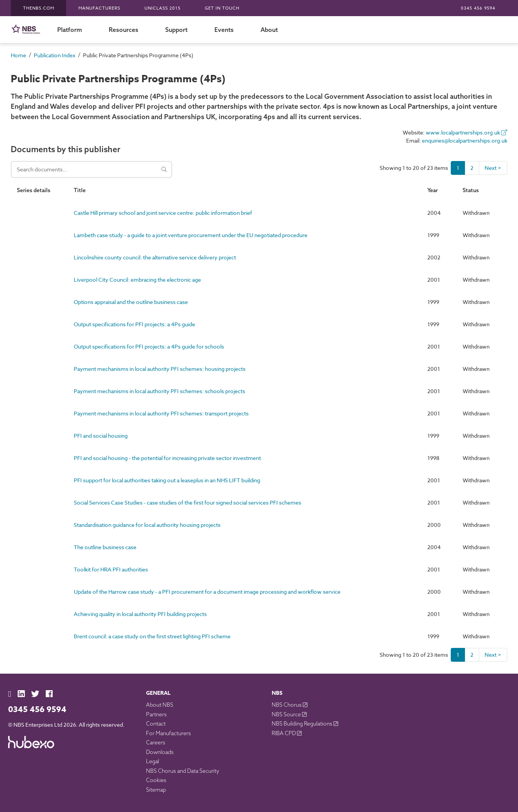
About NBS (160, 705)
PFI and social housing (101, 436)
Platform (70, 30)
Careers (156, 742)
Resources (124, 30)
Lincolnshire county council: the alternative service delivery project (155, 257)
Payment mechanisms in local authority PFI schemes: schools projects (159, 391)
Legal (153, 761)
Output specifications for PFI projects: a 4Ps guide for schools (149, 346)
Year (432, 190)
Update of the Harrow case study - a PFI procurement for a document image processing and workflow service (207, 592)
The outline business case (105, 547)
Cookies (156, 780)
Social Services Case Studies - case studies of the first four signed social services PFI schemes (188, 502)
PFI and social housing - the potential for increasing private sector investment (167, 458)
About (269, 30)
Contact (156, 724)
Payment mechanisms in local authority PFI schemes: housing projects (160, 369)
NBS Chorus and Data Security (183, 771)
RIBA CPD (284, 733)
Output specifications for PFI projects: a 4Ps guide (134, 324)
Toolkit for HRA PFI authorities (111, 569)
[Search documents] (91, 169)
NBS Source (287, 714)
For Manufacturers (169, 733)
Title (80, 190)
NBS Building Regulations (303, 724)
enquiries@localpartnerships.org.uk (465, 140)
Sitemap (156, 790)
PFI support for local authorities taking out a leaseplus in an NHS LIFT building (167, 480)
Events (224, 30)
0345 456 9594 (478, 8)
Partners (156, 714)
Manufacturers (99, 8)
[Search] (164, 169)
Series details (34, 190)
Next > (493, 168)
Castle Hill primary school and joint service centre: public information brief (163, 213)
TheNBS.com (39, 8)
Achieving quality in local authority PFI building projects (140, 614)
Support (176, 30)
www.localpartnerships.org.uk (467, 132)
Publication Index (55, 55)
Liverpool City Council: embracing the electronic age (137, 280)
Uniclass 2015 (163, 8)
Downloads (160, 752)
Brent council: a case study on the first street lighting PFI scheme (152, 636)
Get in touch (222, 8)
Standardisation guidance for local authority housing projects (147, 525)
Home (18, 55)
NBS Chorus (287, 705)
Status (471, 190)
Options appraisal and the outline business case (131, 302)
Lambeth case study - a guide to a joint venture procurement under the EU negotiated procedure (191, 235)
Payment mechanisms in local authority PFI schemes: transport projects (161, 413)
